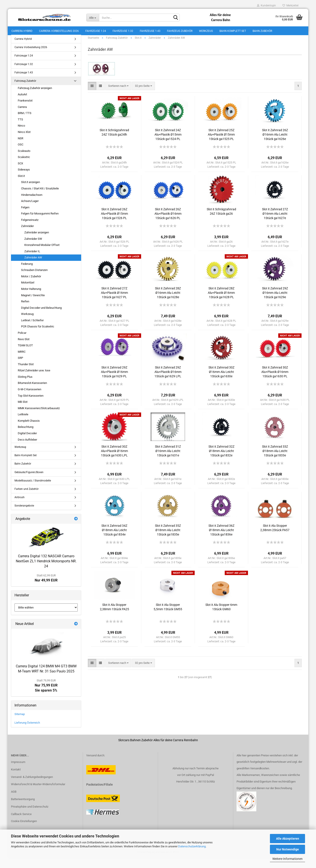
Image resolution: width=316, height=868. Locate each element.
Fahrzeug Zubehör (180, 31)
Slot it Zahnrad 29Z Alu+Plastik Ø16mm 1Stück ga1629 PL (114, 382)
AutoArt (22, 104)
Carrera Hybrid (22, 31)
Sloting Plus (25, 387)
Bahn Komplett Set (233, 31)
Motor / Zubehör (31, 287)
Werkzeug (206, 31)
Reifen (25, 312)
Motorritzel (28, 293)
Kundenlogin (266, 5)
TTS (20, 130)
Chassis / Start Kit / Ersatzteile (40, 199)
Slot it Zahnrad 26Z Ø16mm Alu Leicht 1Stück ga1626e (275, 145)
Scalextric (24, 167)
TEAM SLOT (25, 356)
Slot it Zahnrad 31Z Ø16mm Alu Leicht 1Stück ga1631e (168, 461)
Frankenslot (25, 111)
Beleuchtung (26, 437)
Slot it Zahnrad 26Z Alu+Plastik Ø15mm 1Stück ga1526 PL (114, 224)
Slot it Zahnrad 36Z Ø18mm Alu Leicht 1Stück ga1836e (221, 540)
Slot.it (21, 186)
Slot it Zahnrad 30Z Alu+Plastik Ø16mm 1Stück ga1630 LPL (114, 461)
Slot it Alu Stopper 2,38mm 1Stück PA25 (114, 617)
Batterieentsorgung (23, 809)
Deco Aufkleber (27, 450)
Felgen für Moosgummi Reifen (40, 224)
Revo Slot (24, 349)
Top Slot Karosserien (31, 406)
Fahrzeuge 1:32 (123, 31)
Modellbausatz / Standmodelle (33, 491)
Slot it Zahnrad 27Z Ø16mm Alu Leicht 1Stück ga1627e (275, 224)
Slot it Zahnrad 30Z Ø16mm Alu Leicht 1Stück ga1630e (221, 382)
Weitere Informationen (287, 859)
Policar (22, 343)
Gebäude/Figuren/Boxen (29, 482)
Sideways (24, 180)
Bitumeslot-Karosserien (32, 393)
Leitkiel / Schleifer (32, 331)
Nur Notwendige (288, 849)
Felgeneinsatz (30, 230)
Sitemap (20, 724)
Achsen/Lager (30, 211)
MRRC (22, 362)
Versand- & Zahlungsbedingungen (32, 787)
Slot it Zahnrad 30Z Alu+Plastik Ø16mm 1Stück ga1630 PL (275, 382)
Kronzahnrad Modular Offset (42, 255)
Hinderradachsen (32, 205)
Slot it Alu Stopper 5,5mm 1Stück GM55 (168, 617)
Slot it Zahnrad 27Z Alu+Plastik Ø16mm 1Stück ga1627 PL (114, 303)
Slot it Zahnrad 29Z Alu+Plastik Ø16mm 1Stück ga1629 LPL (168, 382)
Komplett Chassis (29, 431)
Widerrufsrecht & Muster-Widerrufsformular (38, 794)
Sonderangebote (24, 516)
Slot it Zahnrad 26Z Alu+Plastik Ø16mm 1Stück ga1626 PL (168, 224)
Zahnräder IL (32, 261)
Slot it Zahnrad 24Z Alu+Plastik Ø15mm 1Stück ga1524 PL (168, 145)
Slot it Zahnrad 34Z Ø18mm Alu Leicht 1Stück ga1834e (114, 540)
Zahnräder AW (33, 268)
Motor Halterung (31, 299)
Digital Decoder (27, 444)
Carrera (22, 117)
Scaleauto (24, 161)
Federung (27, 274)
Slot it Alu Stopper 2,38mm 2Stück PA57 (275, 538)
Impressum (18, 772)
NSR (21, 148)
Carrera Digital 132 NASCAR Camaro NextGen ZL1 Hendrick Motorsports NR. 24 (46, 571)
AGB (14, 802)
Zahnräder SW (33, 249)
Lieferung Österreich (27, 733)
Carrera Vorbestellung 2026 (59, 31)
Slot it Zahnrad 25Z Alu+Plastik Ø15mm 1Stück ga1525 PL (221, 145)
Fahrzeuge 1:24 (96, 31)
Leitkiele (23, 425)
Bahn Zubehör (262, 31)
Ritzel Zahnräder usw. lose (34, 381)
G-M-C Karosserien (30, 400)
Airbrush (20, 508)
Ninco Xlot (24, 142)
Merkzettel (290, 5)
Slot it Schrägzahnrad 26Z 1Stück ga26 (221, 222)
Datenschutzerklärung (192, 846)
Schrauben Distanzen (34, 280)
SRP (20, 368)
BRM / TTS (25, 123)
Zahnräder (27, 236)
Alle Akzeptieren (288, 839)
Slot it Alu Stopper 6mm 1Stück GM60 (221, 617)
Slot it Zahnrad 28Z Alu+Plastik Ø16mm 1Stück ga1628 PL (221, 303)
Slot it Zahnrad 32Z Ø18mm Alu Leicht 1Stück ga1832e (221, 461)
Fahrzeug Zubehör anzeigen (35, 98)
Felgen (25, 218)
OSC (21, 155)
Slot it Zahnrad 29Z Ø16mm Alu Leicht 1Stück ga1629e (275, 303)
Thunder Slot (26, 375)
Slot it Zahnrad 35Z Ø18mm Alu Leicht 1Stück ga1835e (168, 540)
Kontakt (16, 780)
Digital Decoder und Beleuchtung (41, 318)
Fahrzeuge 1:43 (150, 31)
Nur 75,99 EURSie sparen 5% (46, 696)
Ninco (21, 136)
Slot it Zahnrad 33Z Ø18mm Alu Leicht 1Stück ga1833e (275, 461)
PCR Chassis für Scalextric (38, 337)
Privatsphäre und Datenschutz (30, 817)
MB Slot (23, 412)
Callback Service (21, 824)
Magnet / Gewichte (33, 305)
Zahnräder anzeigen (37, 243)
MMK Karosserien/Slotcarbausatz (39, 419)
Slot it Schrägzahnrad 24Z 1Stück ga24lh (114, 142)
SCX (20, 174)
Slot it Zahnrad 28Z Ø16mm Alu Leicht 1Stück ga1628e (168, 303)
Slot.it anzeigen (31, 192)
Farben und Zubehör (27, 499)
